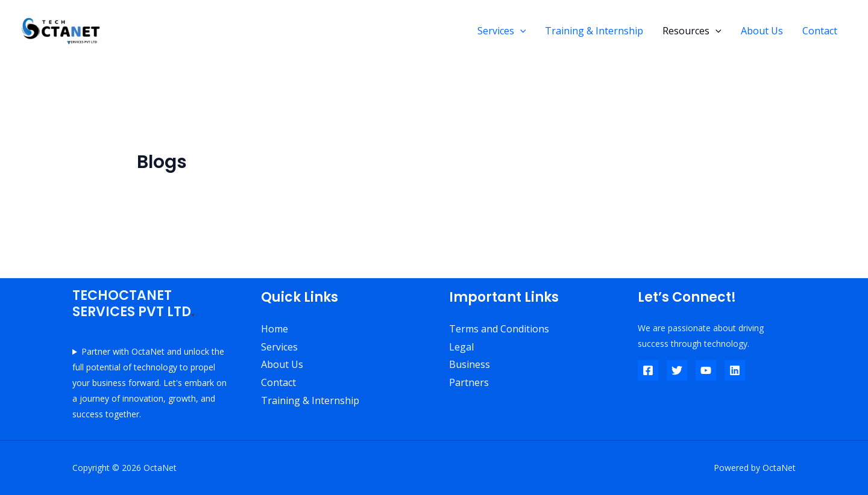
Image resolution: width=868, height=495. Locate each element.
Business (470, 364)
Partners (469, 382)
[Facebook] (648, 370)
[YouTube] (706, 370)
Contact (820, 31)
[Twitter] (677, 370)
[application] (520, 31)
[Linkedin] (735, 370)
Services (502, 31)
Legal (461, 347)
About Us (762, 31)
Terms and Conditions (499, 329)
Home (275, 329)
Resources (692, 31)
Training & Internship (594, 31)
